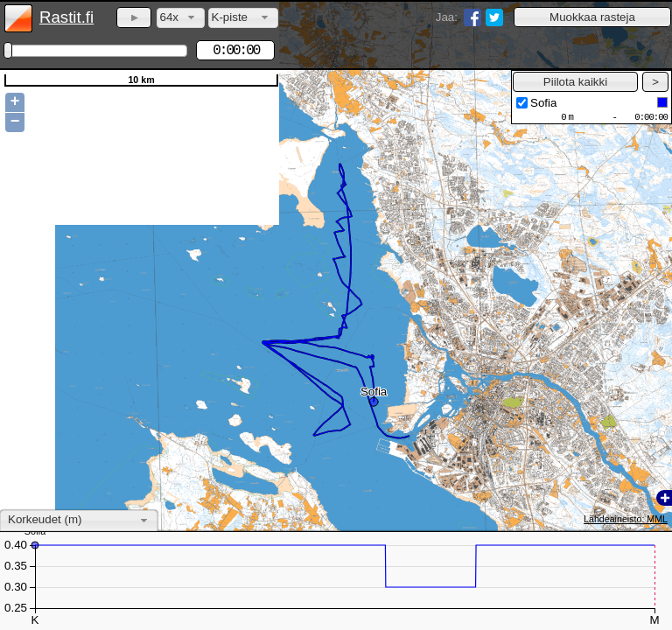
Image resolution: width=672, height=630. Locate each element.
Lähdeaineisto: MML (626, 519)
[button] (592, 17)
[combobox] (181, 18)
